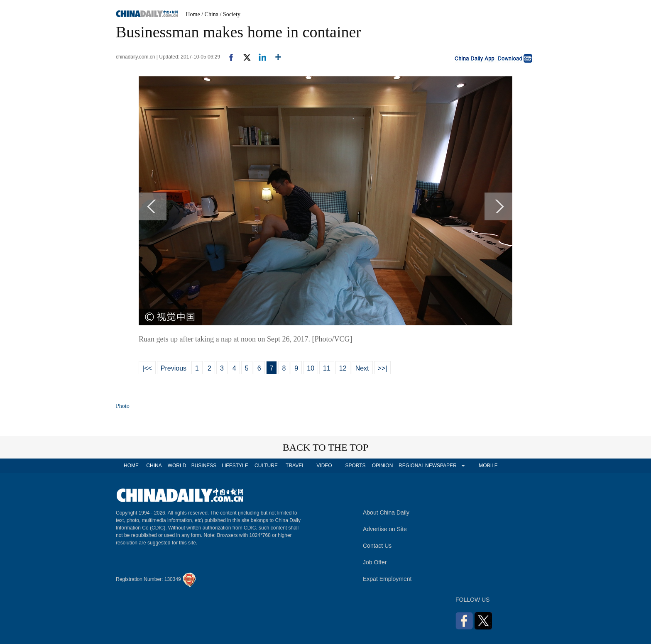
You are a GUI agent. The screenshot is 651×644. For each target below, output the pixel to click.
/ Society (230, 14)
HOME (131, 466)
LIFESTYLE (235, 466)
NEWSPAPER (441, 466)
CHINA (154, 466)
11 (327, 368)
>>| (383, 368)
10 (311, 368)
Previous (174, 368)
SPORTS (355, 466)
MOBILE (488, 466)
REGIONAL (411, 466)
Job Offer (375, 562)
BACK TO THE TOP (326, 447)
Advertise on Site (385, 529)
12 (343, 368)
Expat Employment (387, 579)
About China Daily (386, 512)
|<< (147, 368)
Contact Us (377, 546)
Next (362, 368)
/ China (210, 14)
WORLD (177, 466)
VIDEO (324, 466)
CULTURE (266, 466)
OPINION (383, 466)
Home (193, 14)
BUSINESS (204, 466)
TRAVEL (295, 466)
